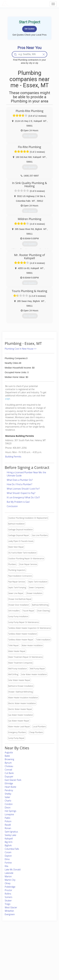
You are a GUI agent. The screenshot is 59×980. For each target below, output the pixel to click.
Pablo (7, 818)
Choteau (9, 766)
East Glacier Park (13, 780)
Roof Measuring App (26, 948)
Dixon (8, 808)
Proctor (8, 890)
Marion (8, 876)
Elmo (7, 859)
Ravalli (8, 825)
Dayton (8, 856)
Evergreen (10, 914)
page (8, 399)
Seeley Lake (10, 835)
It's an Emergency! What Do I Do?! (23, 497)
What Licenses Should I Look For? (23, 489)
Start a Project (11, 951)
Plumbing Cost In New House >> (21, 349)
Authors (41, 948)
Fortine (8, 863)
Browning (9, 759)
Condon (9, 804)
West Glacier (11, 907)
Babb (7, 756)
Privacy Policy (43, 944)
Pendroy (9, 790)
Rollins (8, 894)
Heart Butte (10, 787)
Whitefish (9, 911)
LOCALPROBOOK (20, 4)
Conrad (8, 770)
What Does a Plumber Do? (20, 480)
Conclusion (12, 506)
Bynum (8, 763)
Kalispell (9, 839)
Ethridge (9, 783)
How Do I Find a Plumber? (20, 484)
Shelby (8, 794)
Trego (8, 904)
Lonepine (9, 814)
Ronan (8, 828)
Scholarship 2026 (45, 941)
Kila (6, 866)
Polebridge (10, 887)
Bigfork (8, 845)
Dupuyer (9, 776)
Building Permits (13, 457)
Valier (7, 797)
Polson (8, 821)
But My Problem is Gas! (18, 502)
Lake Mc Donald (13, 870)
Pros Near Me (10, 948)
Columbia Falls (12, 849)
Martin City (10, 880)
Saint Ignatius (11, 832)
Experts (21, 944)
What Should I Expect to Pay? (21, 493)
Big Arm (9, 842)
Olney (8, 883)
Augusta (9, 752)
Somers (8, 897)
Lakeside (9, 873)
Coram (8, 852)
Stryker (8, 901)
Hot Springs (10, 811)
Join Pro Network (25, 941)
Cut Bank (9, 773)
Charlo (8, 801)
